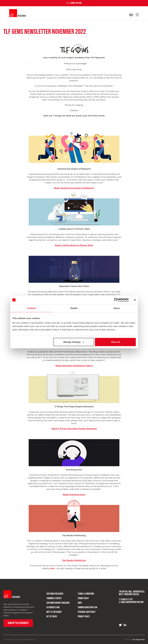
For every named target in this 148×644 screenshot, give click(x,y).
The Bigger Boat (139, 640)
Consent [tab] (31, 308)
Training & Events (51, 597)
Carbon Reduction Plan (84, 606)
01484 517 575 (127, 599)
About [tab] (117, 308)
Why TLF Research (51, 610)
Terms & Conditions (83, 592)
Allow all (115, 342)
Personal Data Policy (84, 610)
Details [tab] (74, 308)
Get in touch (49, 615)
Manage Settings (74, 342)
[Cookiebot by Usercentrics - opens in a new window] (116, 300)
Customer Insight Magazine (55, 601)
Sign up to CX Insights (18, 623)
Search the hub (74, 3)
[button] (137, 15)
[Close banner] (135, 300)
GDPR (77, 601)
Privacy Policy (81, 615)
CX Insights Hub (50, 606)
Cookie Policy (80, 597)
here (52, 568)
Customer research (52, 592)
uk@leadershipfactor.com (132, 602)
